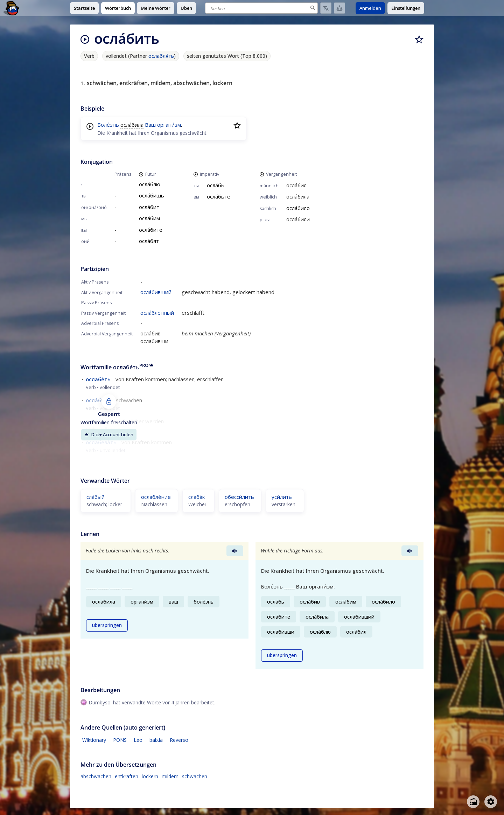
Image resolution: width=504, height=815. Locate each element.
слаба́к (197, 497)
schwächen (195, 776)
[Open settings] (491, 802)
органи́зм (169, 125)
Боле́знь (108, 125)
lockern (150, 776)
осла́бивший (156, 292)
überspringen (107, 625)
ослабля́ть (161, 56)
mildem (170, 776)
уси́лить (282, 497)
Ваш (150, 125)
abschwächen (96, 776)
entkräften (127, 776)
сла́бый (96, 497)
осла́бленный (157, 313)
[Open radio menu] (473, 802)
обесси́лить (239, 497)
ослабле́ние (156, 497)
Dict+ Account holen (109, 434)
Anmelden (370, 8)
